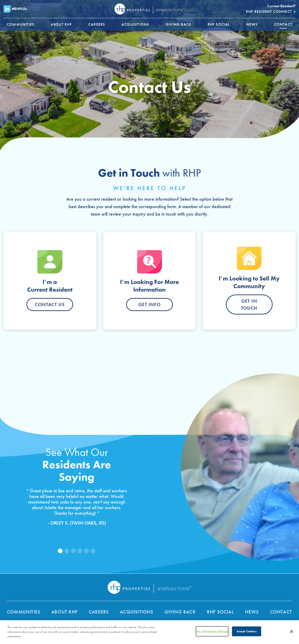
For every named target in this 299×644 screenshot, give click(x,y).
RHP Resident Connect (269, 12)
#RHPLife (15, 9)
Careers (99, 612)
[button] (60, 551)
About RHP (64, 612)
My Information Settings (212, 633)
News (252, 612)
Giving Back (180, 612)
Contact (281, 612)
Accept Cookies (247, 633)
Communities (24, 612)
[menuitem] (20, 24)
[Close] (292, 633)
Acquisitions (137, 612)
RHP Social (220, 612)
